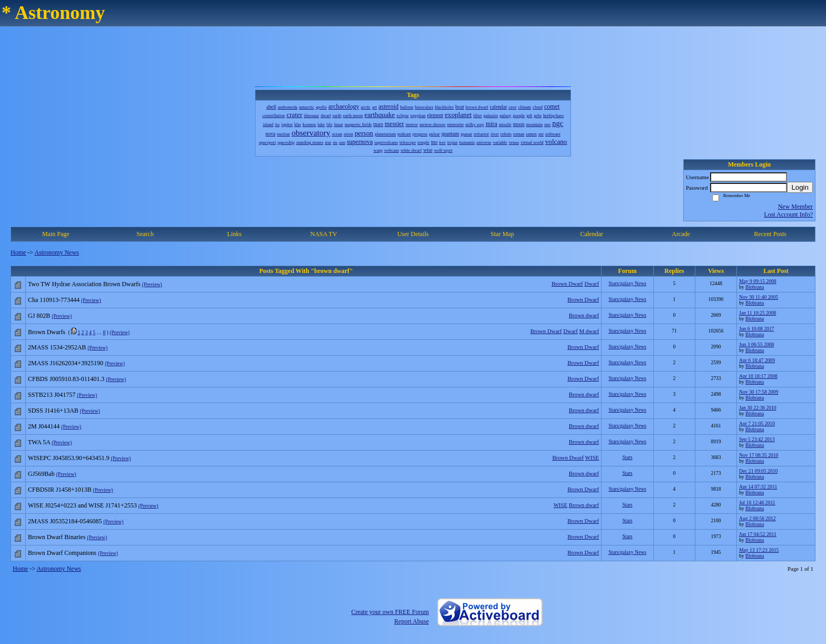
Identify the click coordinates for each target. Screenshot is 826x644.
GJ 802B (39, 316)
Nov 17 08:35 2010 (759, 455)
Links (234, 234)
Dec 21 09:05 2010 (758, 471)
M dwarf (589, 331)
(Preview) (152, 284)
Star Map (502, 234)
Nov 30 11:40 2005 (759, 297)
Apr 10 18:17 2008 (758, 376)
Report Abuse (411, 621)
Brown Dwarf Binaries (57, 537)
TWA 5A (39, 442)
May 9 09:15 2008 (758, 281)
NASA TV (324, 234)
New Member (795, 207)
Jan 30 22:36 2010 (758, 408)
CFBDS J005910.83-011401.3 (66, 379)
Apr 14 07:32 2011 (758, 487)
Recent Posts (770, 234)
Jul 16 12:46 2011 (757, 502)
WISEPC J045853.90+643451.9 (68, 458)
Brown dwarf (584, 315)
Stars (627, 457)
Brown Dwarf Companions (62, 553)
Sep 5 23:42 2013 (757, 439)
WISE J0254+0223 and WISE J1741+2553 (82, 505)
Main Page (56, 234)
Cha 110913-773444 (54, 300)
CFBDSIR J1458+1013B (60, 490)
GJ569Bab (41, 474)
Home (18, 252)
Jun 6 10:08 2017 (756, 329)
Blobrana (755, 287)
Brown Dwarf (567, 284)
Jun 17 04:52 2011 (758, 534)
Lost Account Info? (788, 214)
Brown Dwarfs (47, 332)
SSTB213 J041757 (52, 395)
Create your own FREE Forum (390, 612)
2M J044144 (44, 426)
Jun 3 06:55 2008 (756, 344)
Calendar (591, 234)
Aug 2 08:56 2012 (758, 518)
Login (800, 187)
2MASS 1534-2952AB (57, 347)
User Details (413, 234)
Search (145, 234)
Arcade (681, 234)
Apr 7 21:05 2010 (757, 423)
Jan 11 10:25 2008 (758, 313)
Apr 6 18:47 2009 (757, 360)
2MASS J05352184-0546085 (65, 521)
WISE (592, 457)
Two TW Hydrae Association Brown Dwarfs (84, 284)
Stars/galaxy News (627, 283)
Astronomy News (56, 252)
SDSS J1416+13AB (53, 411)
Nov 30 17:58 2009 (759, 392)
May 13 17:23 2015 (759, 550)
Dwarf (592, 284)
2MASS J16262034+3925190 (66, 363)
